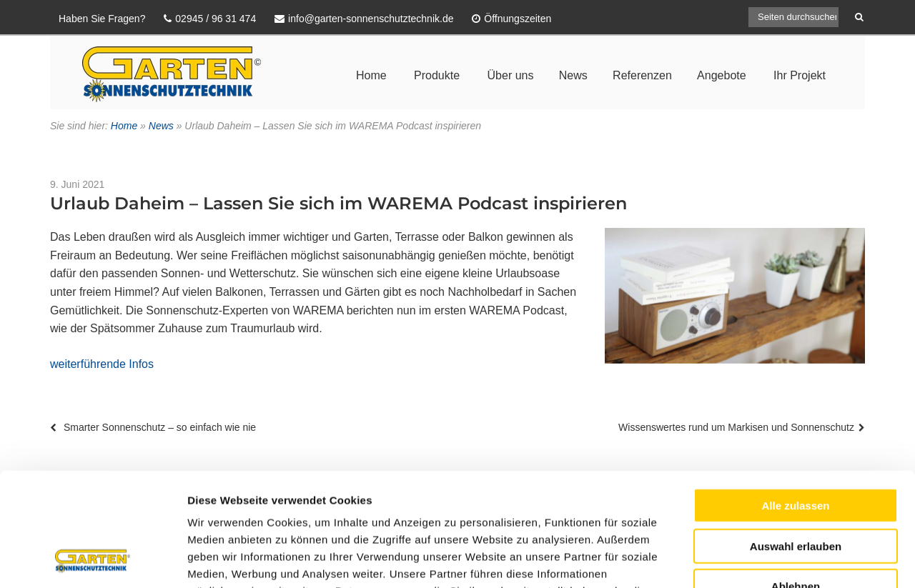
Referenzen (642, 75)
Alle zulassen (795, 399)
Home (371, 75)
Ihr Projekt (800, 75)
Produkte (437, 75)
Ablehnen (796, 480)
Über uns (511, 75)
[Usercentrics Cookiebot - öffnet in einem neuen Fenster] (93, 560)
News (573, 75)
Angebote (722, 75)
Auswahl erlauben (796, 440)
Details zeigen (760, 560)
